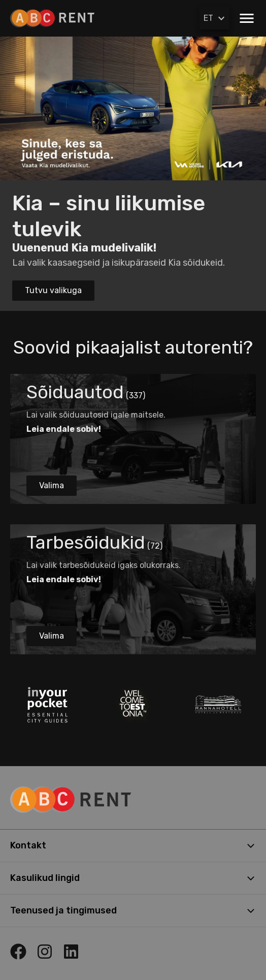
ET (215, 18)
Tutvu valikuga (53, 290)
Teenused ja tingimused (133, 910)
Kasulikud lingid (133, 878)
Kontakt (133, 845)
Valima (52, 485)
